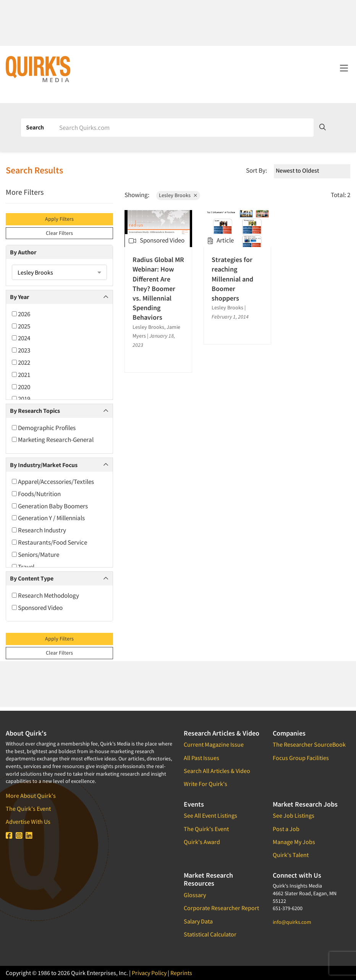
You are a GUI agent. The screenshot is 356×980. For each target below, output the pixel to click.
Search (35, 127)
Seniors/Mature (36, 555)
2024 (21, 338)
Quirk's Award (202, 842)
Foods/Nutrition (36, 494)
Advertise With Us (28, 822)
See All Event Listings (210, 815)
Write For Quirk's (206, 784)
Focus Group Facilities (301, 758)
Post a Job (286, 829)
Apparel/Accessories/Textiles (53, 482)
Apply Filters (59, 219)
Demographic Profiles (44, 428)
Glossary (195, 895)
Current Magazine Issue (214, 744)
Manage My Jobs (294, 842)
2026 (21, 314)
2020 (21, 387)
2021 (21, 375)
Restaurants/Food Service (49, 542)
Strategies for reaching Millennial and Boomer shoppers (232, 279)
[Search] (184, 128)
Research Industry (39, 530)
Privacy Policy (149, 973)
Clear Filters (59, 233)
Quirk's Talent (291, 855)
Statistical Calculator (210, 934)
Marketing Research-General (53, 440)
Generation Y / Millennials (48, 518)
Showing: (137, 195)
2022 (21, 362)
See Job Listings (294, 815)
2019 (21, 399)
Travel (23, 567)
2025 (21, 326)
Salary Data (198, 921)
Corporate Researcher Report (221, 908)
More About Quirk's (31, 796)
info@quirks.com (292, 922)
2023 (21, 350)
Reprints (181, 973)
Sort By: (256, 170)
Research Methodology (45, 595)
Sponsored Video (37, 608)
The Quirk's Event (28, 809)
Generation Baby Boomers (50, 506)
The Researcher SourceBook (309, 744)
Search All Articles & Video (217, 771)
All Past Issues (201, 758)
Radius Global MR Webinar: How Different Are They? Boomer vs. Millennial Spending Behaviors (158, 288)
